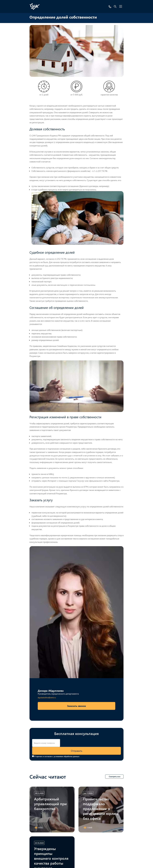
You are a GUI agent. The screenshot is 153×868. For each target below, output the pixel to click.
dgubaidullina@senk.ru (47, 697)
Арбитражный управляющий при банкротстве (50, 804)
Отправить (77, 751)
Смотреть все (115, 776)
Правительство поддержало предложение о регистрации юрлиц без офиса (100, 808)
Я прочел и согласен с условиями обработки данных (57, 756)
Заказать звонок (76, 706)
